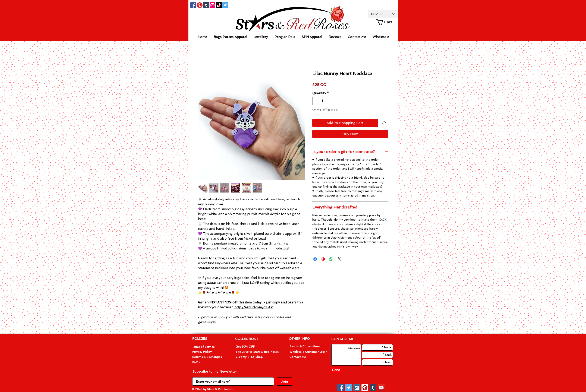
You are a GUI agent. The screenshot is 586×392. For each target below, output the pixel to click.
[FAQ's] (208, 362)
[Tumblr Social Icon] (206, 5)
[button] (383, 14)
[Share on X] (339, 259)
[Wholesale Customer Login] (308, 352)
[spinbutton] (322, 101)
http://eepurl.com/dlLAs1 (254, 307)
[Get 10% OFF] (252, 347)
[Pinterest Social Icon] (365, 388)
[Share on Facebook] (315, 259)
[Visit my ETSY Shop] (252, 357)
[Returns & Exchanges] (208, 357)
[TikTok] (219, 5)
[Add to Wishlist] (384, 123)
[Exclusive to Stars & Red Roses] (257, 352)
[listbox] (383, 14)
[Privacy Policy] (208, 352)
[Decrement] (316, 101)
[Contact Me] (305, 357)
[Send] (336, 370)
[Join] (285, 382)
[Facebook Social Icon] (193, 5)
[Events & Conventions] (305, 346)
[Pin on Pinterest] (323, 259)
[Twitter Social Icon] (225, 5)
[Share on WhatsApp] (331, 259)
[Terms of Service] (208, 347)
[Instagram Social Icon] (357, 388)
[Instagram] (212, 5)
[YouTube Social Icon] (381, 388)
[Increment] (328, 101)
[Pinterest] (200, 5)
